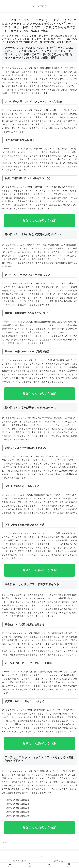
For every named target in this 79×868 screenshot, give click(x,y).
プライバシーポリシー (20, 861)
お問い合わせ (59, 861)
